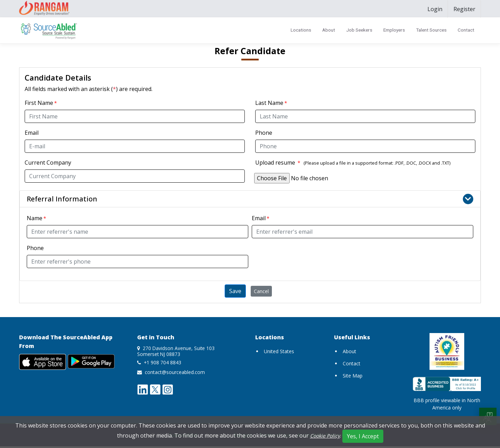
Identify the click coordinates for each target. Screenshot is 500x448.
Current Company (48, 163)
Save (235, 291)
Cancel (261, 291)
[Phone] (365, 146)
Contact (466, 30)
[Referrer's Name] (137, 232)
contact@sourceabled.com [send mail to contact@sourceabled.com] (175, 372)
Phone (264, 133)
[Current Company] (135, 176)
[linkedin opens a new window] (143, 389)
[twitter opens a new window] (155, 389)
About (329, 30)
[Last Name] (365, 116)
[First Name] (135, 116)
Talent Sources (431, 30)
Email (32, 133)
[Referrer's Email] (362, 232)
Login (435, 9)
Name (35, 218)
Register (464, 9)
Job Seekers (359, 30)
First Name (39, 103)
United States (279, 351)
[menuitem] (435, 9)
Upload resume (278, 163)
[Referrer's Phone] (137, 262)
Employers (394, 30)
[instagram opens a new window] (168, 389)
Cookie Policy (325, 436)
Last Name (269, 103)
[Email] (135, 146)
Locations (301, 30)
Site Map (353, 376)
